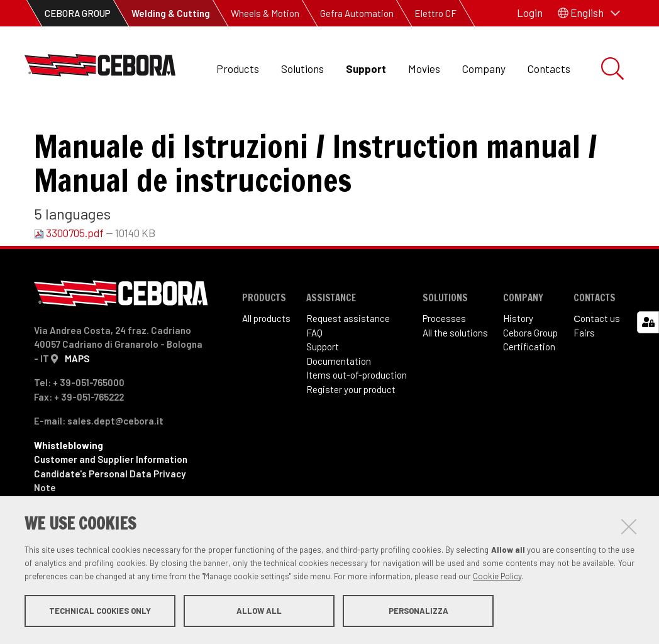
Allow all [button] (259, 611)
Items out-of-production (357, 417)
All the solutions (455, 375)
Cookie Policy (497, 577)
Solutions (302, 69)
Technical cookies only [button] (100, 611)
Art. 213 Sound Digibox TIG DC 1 (277, 126)
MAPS (77, 401)
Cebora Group (530, 375)
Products (238, 69)
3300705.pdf (70, 275)
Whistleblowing (69, 487)
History (518, 360)
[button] (589, 13)
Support (366, 69)
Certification (529, 389)
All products (266, 360)
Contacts (549, 69)
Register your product (351, 431)
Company (484, 69)
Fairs (584, 375)
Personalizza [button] (418, 611)
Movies (424, 69)
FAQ (314, 375)
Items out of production (129, 126)
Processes (444, 360)
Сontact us (597, 360)
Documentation (339, 403)
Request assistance (348, 360)
